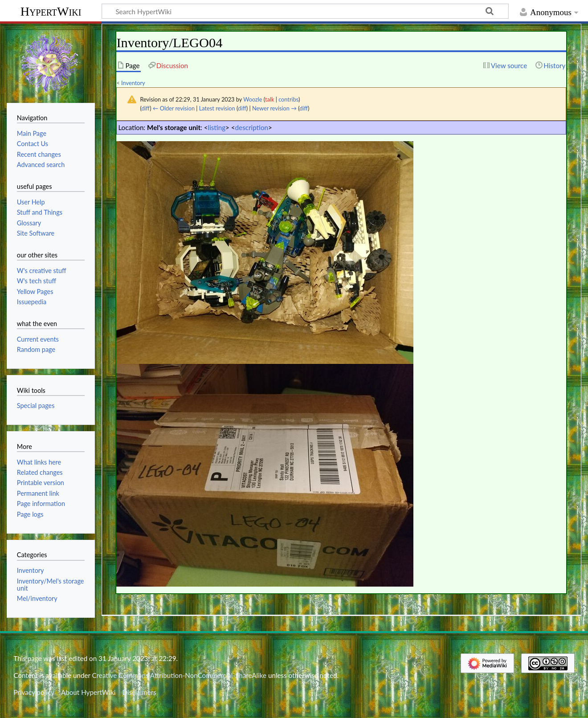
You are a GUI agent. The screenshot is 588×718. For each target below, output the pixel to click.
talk (269, 99)
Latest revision (217, 108)
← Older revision (174, 108)
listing (217, 127)
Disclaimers (139, 692)
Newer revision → (274, 108)
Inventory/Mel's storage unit (51, 585)
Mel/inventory (37, 598)
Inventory (133, 83)
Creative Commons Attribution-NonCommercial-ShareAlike (180, 675)
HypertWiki (51, 11)
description (252, 127)
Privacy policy (34, 692)
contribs (288, 99)
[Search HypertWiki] (305, 11)
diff (145, 108)
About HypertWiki (88, 692)
